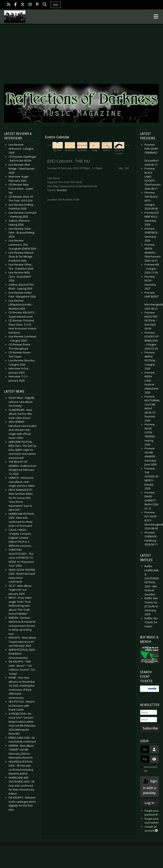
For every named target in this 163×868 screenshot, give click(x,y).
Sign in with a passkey (150, 787)
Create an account (151, 829)
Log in (149, 803)
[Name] (149, 712)
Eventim (62, 190)
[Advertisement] (82, 50)
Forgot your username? (152, 821)
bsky (56, 5)
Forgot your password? (152, 813)
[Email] (149, 720)
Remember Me (151, 769)
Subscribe (150, 728)
